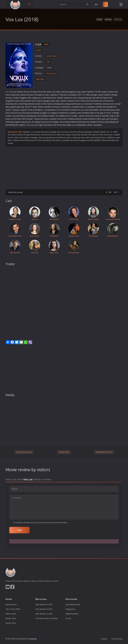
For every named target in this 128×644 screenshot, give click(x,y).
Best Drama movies (24, 452)
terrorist (31, 104)
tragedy (71, 92)
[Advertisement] (64, 168)
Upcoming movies (73, 604)
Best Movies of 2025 (44, 609)
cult (21, 95)
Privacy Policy (117, 639)
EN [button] (97, 4)
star (88, 92)
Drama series (64, 452)
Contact (104, 639)
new (86, 104)
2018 (46, 44)
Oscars (68, 618)
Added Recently (72, 614)
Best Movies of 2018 (104, 452)
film (100, 92)
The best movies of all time (47, 618)
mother (61, 113)
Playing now (70, 609)
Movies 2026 (11, 614)
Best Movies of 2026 (44, 604)
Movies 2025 (11, 618)
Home (99, 19)
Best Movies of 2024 (44, 614)
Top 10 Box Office (13, 609)
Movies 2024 (11, 623)
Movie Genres (11, 604)
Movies (108, 19)
